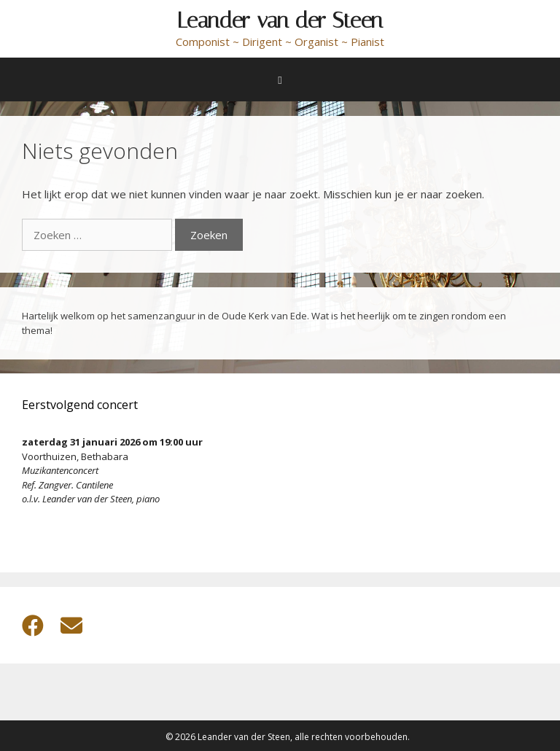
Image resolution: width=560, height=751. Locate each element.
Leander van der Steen (280, 20)
